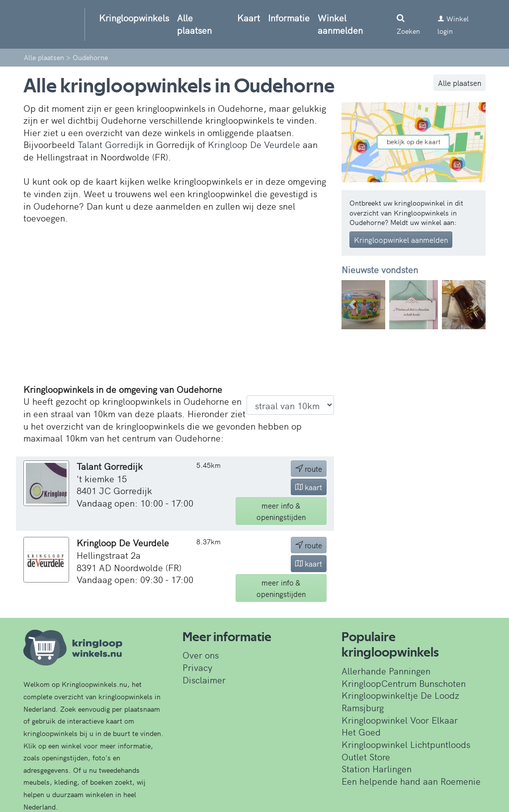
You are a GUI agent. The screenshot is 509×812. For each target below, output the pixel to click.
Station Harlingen (377, 769)
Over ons (201, 655)
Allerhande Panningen (386, 671)
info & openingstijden (281, 511)
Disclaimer (204, 680)
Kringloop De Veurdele (254, 144)
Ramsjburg (363, 707)
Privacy (197, 667)
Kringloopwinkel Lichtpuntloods (406, 744)
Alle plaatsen (194, 24)
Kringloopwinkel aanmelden (401, 240)
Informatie (289, 18)
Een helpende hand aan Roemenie (411, 781)
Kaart (249, 18)
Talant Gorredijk (111, 144)
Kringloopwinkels (134, 18)
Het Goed (361, 732)
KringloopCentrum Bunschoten (404, 683)
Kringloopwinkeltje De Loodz (400, 695)
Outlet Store (366, 757)
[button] (352, 305)
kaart (309, 487)
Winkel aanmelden (340, 24)
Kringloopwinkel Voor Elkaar (400, 720)
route (309, 469)
